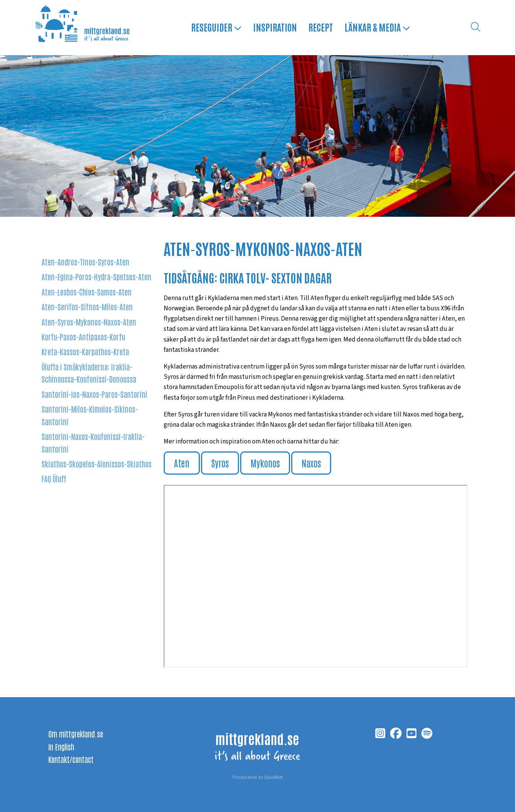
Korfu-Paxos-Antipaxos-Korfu (83, 336)
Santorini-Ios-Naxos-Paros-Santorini (94, 394)
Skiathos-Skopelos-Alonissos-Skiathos (96, 464)
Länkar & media (377, 27)
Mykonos (265, 463)
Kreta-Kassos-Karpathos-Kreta (85, 352)
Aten (182, 463)
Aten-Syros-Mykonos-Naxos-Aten (89, 322)
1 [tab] (258, 203)
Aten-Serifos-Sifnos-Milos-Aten (87, 306)
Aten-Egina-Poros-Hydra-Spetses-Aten (96, 276)
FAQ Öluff (54, 479)
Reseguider (216, 27)
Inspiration (275, 27)
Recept (320, 27)
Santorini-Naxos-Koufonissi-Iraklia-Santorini (93, 443)
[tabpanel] (257, 136)
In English (61, 747)
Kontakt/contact (71, 759)
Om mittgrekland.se (76, 734)
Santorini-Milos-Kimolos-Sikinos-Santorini (90, 415)
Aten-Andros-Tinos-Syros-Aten (85, 261)
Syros (220, 463)
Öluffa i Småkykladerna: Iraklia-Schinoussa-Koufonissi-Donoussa (89, 373)
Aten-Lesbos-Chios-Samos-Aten (87, 292)
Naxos (311, 463)
